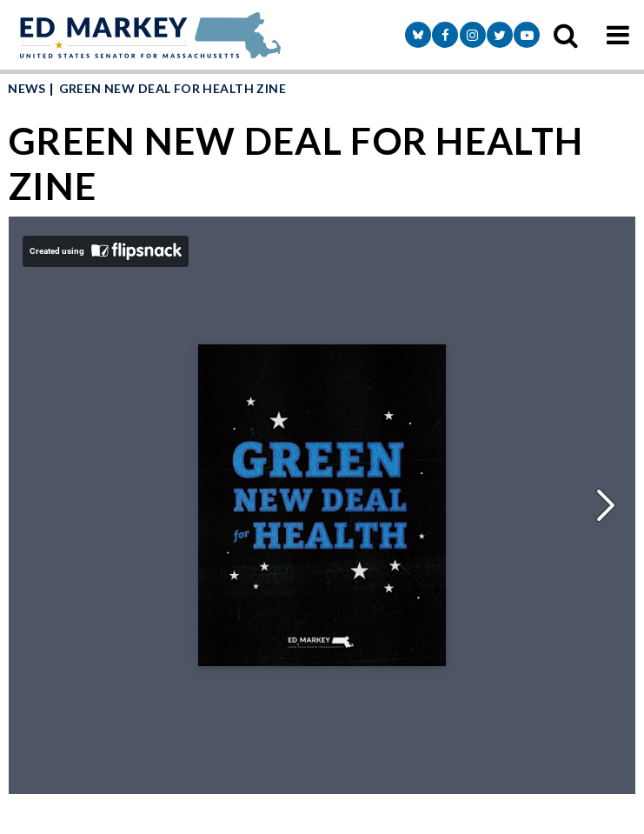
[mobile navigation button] (618, 35)
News (27, 88)
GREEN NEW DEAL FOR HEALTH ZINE (173, 88)
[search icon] (566, 35)
